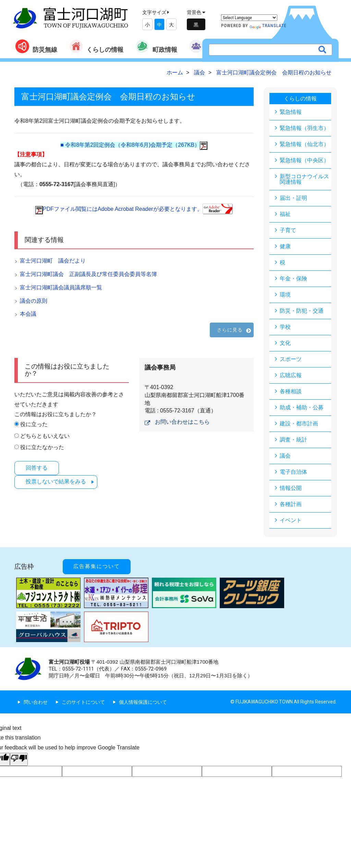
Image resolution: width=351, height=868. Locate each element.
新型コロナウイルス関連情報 (304, 179)
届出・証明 (293, 198)
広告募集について (97, 566)
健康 (285, 246)
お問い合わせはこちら (182, 422)
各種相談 (291, 391)
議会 (285, 456)
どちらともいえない (45, 436)
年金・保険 (293, 279)
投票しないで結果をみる (56, 481)
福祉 (285, 214)
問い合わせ (36, 702)
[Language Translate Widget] (249, 18)
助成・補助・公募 (302, 407)
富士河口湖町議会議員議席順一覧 (61, 287)
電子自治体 (293, 472)
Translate (268, 26)
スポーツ (291, 359)
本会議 (28, 314)
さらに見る (230, 330)
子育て (288, 230)
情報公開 (291, 488)
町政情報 (156, 46)
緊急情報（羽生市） (304, 128)
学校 (285, 327)
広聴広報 (291, 375)
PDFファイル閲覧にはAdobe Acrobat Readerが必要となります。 (134, 209)
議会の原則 (34, 301)
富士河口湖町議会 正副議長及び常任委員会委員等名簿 (88, 274)
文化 (285, 343)
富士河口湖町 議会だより (53, 261)
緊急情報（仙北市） (304, 144)
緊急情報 (291, 112)
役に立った (34, 424)
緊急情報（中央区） (304, 160)
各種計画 (291, 504)
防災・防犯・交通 (302, 311)
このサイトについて (83, 702)
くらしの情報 (96, 46)
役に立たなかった (42, 447)
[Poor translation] (19, 759)
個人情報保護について (143, 702)
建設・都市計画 (299, 424)
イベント (291, 520)
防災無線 (36, 46)
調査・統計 (293, 440)
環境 (285, 295)
